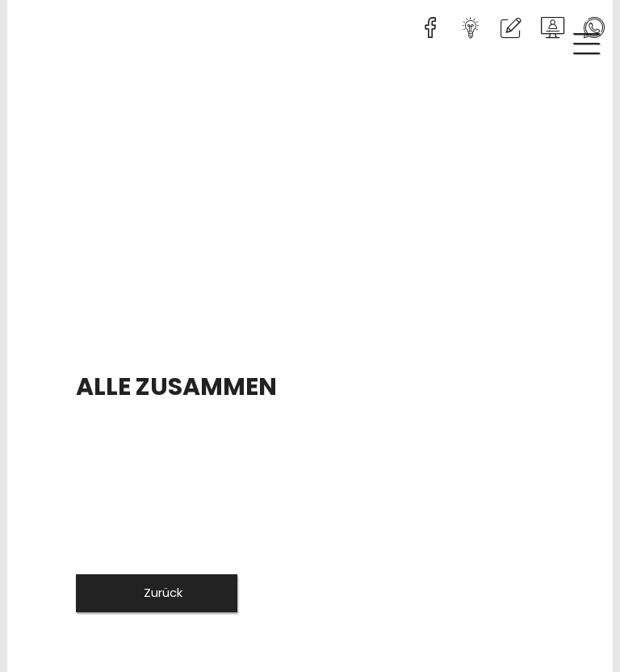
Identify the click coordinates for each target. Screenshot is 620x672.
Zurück (161, 592)
